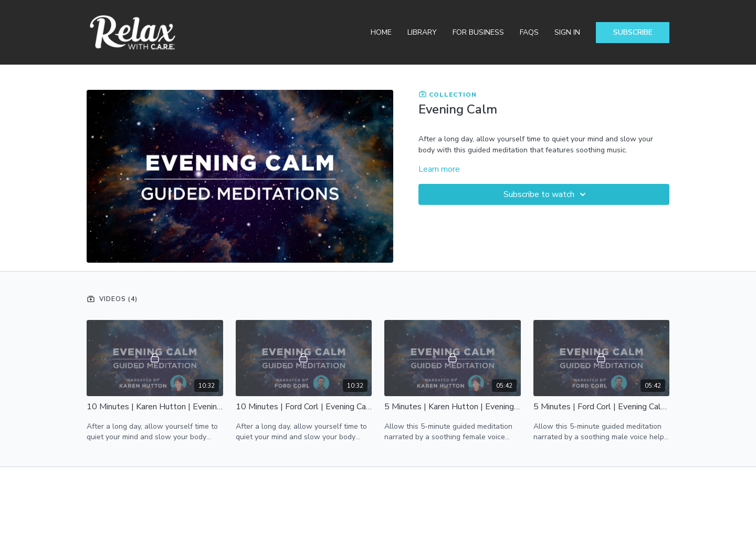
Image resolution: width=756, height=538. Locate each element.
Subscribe (633, 32)
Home (381, 32)
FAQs (529, 32)
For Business (478, 32)
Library (422, 32)
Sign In (567, 32)
